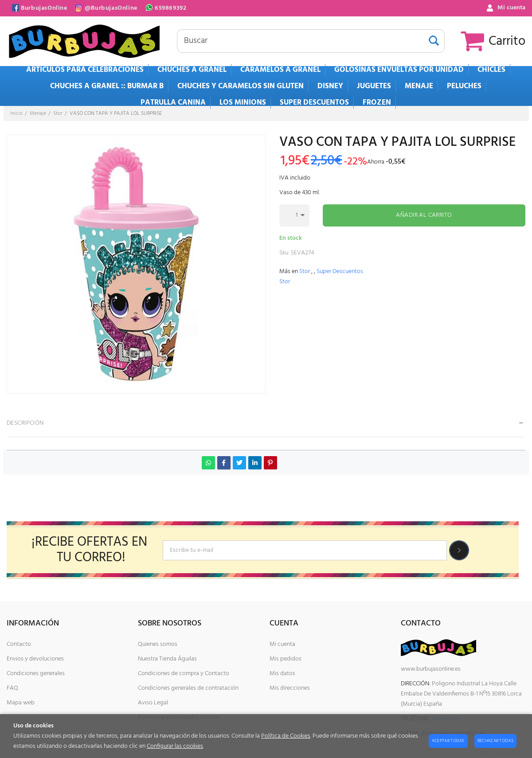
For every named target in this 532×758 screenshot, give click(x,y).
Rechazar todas (495, 741)
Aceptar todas (448, 741)
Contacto (19, 644)
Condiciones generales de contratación (188, 688)
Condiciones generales (36, 674)
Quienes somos (158, 644)
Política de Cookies (286, 736)
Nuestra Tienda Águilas (167, 659)
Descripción (25, 423)
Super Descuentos (340, 272)
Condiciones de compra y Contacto (184, 674)
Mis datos (282, 674)
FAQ (12, 688)
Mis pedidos (286, 659)
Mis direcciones (290, 688)
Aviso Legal (153, 703)
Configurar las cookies (175, 746)
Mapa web (21, 703)
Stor (305, 272)
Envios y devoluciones (35, 659)
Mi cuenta (282, 644)
